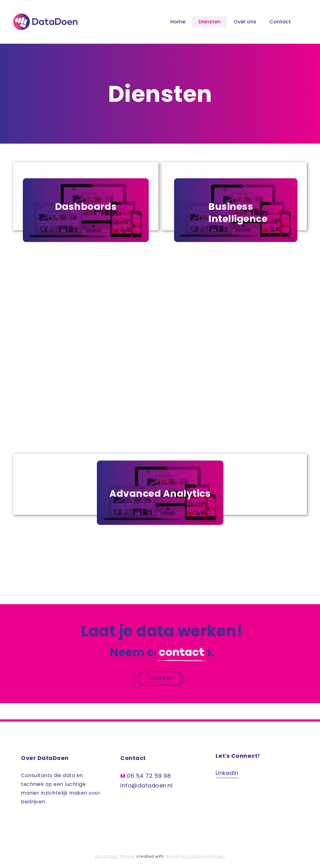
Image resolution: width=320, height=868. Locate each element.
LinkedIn (227, 773)
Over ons (245, 22)
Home (178, 22)
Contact (280, 22)
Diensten (210, 22)
